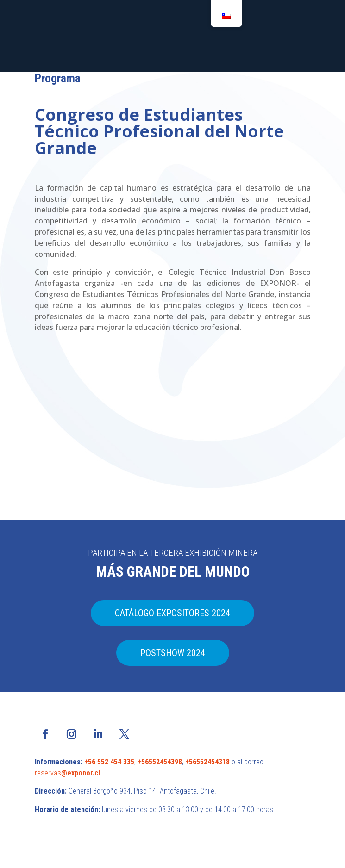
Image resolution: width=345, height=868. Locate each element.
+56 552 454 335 (109, 762)
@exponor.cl (81, 773)
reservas (48, 773)
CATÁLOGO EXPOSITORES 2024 (172, 613)
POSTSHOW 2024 (173, 653)
